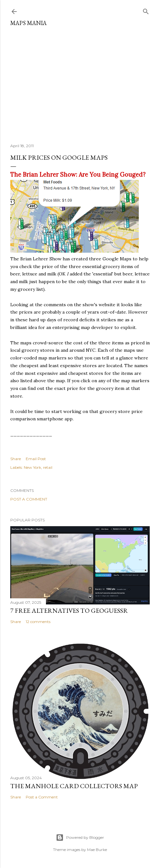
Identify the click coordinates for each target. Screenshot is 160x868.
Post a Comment (29, 499)
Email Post (36, 459)
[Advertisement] (80, 82)
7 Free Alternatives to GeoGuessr (69, 611)
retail (48, 467)
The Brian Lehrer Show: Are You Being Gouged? (78, 175)
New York (32, 467)
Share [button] (16, 459)
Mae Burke (97, 850)
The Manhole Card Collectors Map (74, 786)
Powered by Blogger (80, 838)
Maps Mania (28, 23)
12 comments (38, 622)
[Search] (146, 10)
